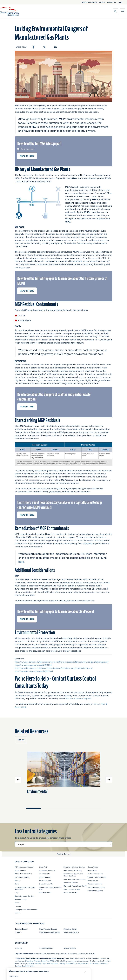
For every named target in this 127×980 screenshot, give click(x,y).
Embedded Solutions (47, 870)
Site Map (104, 963)
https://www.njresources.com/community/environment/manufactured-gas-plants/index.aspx (54, 668)
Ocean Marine (93, 867)
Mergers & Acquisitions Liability (75, 886)
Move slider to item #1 (33, 808)
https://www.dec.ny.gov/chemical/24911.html (33, 665)
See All (21, 740)
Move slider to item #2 (48, 808)
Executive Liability (46, 884)
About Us (18, 948)
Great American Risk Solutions (75, 879)
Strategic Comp (21, 899)
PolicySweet (92, 870)
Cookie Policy (72, 963)
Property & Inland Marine (97, 877)
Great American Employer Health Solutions (73, 875)
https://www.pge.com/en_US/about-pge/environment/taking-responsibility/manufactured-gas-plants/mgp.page (62, 662)
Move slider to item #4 (79, 808)
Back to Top (64, 854)
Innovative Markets (71, 883)
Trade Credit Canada (71, 932)
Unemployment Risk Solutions (26, 909)
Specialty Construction (96, 887)
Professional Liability (96, 874)
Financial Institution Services (74, 867)
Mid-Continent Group (72, 889)
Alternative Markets (22, 877)
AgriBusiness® (20, 870)
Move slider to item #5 (94, 808)
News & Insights (70, 948)
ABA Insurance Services (24, 867)
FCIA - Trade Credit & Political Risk (50, 888)
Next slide (109, 780)
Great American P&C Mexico (50, 932)
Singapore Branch (70, 929)
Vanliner (18, 913)
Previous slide (18, 780)
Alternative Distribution (24, 874)
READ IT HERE (27, 156)
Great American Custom (73, 870)
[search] (116, 11)
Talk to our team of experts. (78, 699)
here (21, 562)
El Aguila (18, 932)
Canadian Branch (21, 929)
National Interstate (70, 893)
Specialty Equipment (96, 891)
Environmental (37, 791)
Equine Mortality (45, 877)
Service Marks (83, 963)
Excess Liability (45, 880)
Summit (18, 903)
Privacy (62, 963)
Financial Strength (46, 948)
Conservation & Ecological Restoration (25, 888)
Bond (17, 884)
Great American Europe (48, 929)
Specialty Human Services (25, 896)
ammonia (78, 261)
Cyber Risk (43, 867)
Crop (17, 893)
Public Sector (93, 880)
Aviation (18, 880)
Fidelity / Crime (45, 893)
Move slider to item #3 (63, 808)
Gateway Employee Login (24, 966)
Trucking (18, 906)
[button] (85, 972)
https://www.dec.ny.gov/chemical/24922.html (34, 671)
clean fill (89, 543)
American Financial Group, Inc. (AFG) (40, 961)
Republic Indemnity (95, 884)
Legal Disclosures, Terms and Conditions (43, 963)
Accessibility (95, 963)
